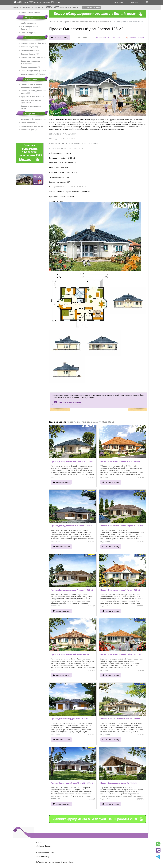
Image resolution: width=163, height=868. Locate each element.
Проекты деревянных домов (30, 62)
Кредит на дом (29, 130)
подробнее (56, 477)
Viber (70, 7)
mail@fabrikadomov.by (45, 853)
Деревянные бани (30, 50)
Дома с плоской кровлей (33, 57)
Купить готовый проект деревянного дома (31, 86)
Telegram (76, 7)
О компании (118, 2)
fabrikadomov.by (43, 856)
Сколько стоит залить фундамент (31, 101)
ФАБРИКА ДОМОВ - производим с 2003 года (37, 2)
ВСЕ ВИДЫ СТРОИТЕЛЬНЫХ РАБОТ (64, 139)
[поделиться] (102, 38)
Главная (52, 22)
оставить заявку (61, 37)
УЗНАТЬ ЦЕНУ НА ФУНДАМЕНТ (63, 134)
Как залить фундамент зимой (31, 107)
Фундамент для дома (32, 96)
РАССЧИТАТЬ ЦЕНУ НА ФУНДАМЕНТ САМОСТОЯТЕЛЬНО (73, 143)
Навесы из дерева (30, 67)
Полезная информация (34, 119)
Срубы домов (28, 23)
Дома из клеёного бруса (33, 43)
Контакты (135, 2)
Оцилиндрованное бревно (29, 28)
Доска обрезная (29, 123)
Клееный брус (28, 33)
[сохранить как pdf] (135, 38)
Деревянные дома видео (33, 126)
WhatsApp (64, 7)
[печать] (117, 38)
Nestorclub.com (68, 862)
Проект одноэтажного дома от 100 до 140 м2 (96, 22)
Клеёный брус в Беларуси (34, 70)
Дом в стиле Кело (30, 12)
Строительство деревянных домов (34, 92)
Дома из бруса (29, 47)
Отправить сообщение (91, 7)
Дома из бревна (30, 54)
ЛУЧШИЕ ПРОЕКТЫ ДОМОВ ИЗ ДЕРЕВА (66, 148)
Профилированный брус (33, 74)
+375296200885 (50, 7)
